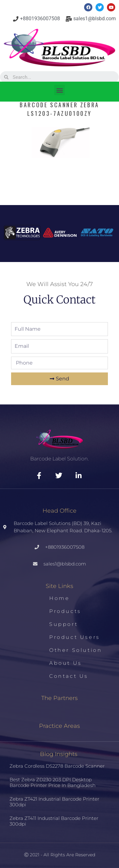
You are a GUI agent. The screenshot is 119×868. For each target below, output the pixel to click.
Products (65, 611)
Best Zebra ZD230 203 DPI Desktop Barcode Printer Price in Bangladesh (53, 782)
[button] (60, 90)
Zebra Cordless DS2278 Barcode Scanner (57, 766)
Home (59, 598)
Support (63, 624)
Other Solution (76, 650)
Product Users (75, 637)
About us (66, 663)
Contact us (69, 676)
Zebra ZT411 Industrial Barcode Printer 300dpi (54, 821)
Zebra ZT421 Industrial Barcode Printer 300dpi (54, 802)
